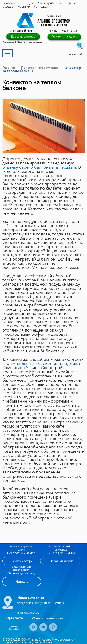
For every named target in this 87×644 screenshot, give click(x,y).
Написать (22, 581)
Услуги (29, 3)
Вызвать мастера (23, 36)
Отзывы (8, 6)
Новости (24, 6)
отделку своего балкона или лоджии (39, 167)
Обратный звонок (64, 37)
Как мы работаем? (51, 3)
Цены (71, 3)
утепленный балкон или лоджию (46, 364)
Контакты (40, 6)
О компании (11, 3)
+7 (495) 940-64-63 (63, 31)
